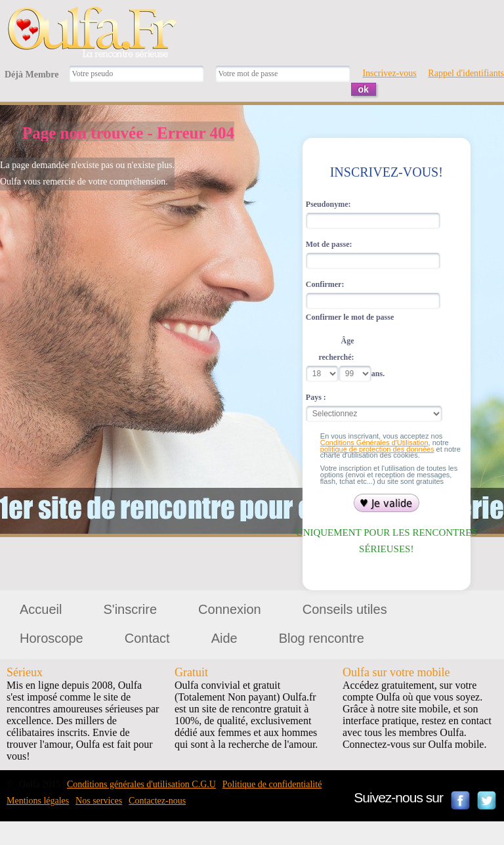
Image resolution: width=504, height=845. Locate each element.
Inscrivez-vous (389, 73)
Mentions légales (38, 801)
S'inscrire (130, 609)
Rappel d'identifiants (466, 73)
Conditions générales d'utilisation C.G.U (141, 784)
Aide (224, 638)
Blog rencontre (322, 638)
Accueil (41, 609)
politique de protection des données (377, 449)
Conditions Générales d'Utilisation (374, 443)
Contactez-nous (157, 801)
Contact (147, 638)
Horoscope (52, 638)
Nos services (99, 801)
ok (364, 89)
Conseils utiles (345, 609)
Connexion (230, 609)
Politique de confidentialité (272, 784)
